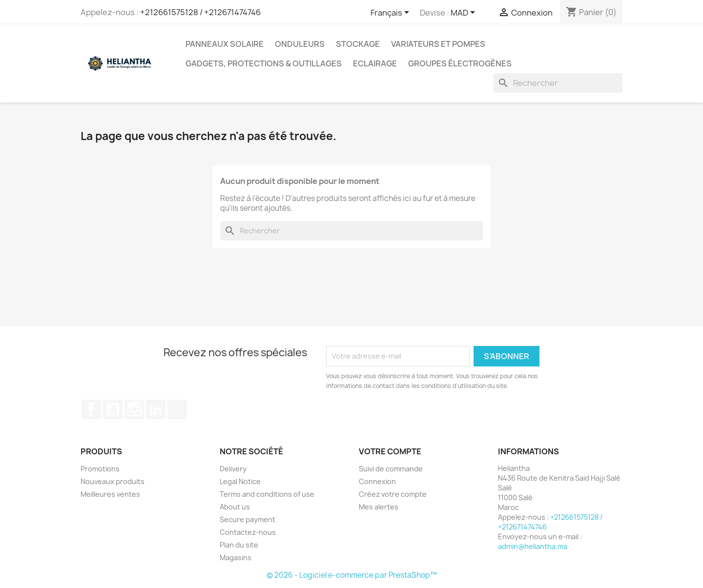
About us (235, 507)
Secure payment (248, 519)
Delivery (233, 469)
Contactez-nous (248, 532)
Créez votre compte (393, 494)
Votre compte (390, 451)
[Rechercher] (558, 83)
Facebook (91, 409)
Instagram (134, 409)
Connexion (377, 481)
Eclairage (375, 63)
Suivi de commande (391, 469)
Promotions (100, 469)
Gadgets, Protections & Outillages (264, 63)
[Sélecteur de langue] (392, 13)
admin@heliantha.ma (533, 546)
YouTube (113, 409)
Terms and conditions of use (267, 494)
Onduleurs (300, 44)
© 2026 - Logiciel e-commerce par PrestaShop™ (352, 575)
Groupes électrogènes (460, 63)
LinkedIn (156, 409)
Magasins (236, 558)
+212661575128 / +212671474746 (200, 12)
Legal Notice (240, 481)
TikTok (177, 409)
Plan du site (239, 545)
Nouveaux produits (113, 481)
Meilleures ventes (110, 494)
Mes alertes (379, 507)
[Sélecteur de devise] (465, 13)
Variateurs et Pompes (438, 44)
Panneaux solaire (225, 44)
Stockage (358, 44)
